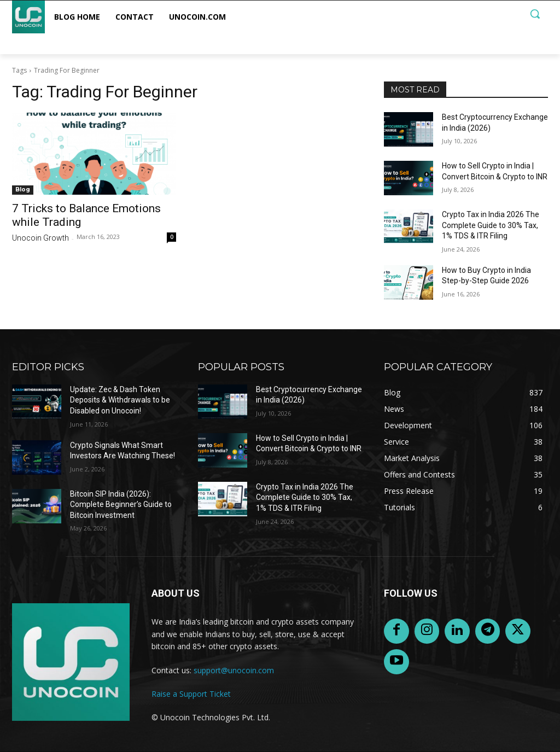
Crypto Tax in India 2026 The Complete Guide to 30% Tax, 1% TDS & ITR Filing (491, 225)
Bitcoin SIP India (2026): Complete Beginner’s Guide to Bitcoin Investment (121, 505)
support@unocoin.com (234, 670)
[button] (535, 14)
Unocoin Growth (40, 238)
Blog (23, 190)
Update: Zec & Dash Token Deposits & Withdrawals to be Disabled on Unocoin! (120, 400)
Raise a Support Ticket (191, 694)
